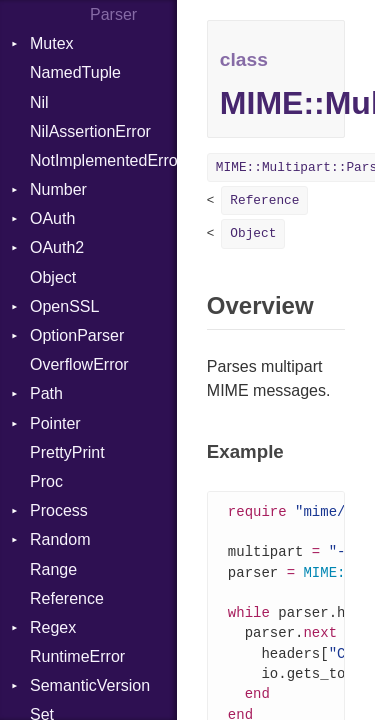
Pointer (55, 423)
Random (60, 539)
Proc (46, 481)
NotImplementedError (103, 160)
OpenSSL (64, 306)
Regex (53, 627)
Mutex (52, 43)
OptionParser (77, 335)
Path (46, 393)
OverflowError (79, 364)
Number (58, 189)
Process (59, 510)
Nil (39, 102)
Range (53, 569)
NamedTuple (75, 72)
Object (53, 277)
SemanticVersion (90, 685)
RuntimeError (77, 656)
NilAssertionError (90, 131)
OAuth (52, 218)
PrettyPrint (67, 452)
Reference (67, 598)
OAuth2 (57, 247)
